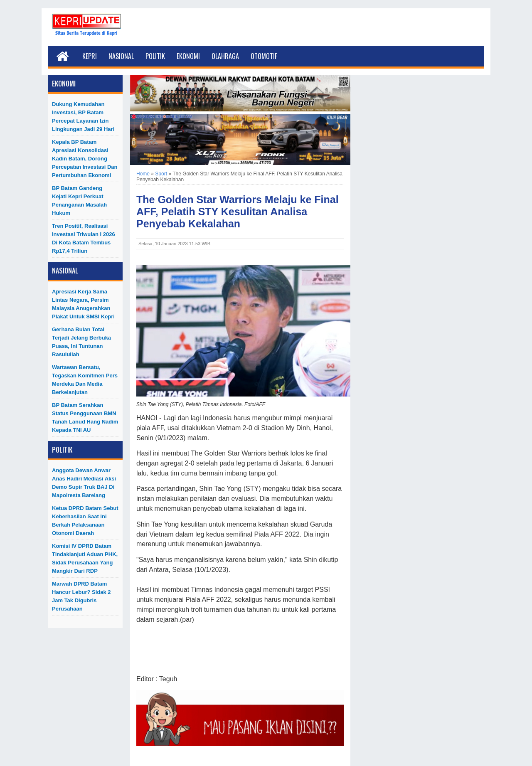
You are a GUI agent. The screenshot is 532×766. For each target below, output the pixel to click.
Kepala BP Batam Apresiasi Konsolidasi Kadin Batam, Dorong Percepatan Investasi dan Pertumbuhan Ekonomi (85, 159)
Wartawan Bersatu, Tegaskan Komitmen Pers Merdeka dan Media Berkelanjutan (85, 380)
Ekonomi (188, 56)
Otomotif (264, 56)
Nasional (121, 56)
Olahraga (225, 56)
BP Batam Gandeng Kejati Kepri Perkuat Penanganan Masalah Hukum (79, 201)
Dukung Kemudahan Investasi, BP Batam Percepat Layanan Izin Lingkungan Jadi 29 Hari (83, 117)
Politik (155, 56)
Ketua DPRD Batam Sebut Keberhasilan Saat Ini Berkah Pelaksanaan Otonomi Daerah (85, 521)
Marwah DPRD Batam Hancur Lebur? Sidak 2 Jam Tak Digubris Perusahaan (81, 596)
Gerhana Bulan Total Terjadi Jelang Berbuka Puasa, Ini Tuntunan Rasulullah (81, 342)
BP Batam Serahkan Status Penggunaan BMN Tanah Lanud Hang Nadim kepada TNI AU (85, 417)
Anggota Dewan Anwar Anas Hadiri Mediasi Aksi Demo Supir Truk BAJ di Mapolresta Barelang (84, 483)
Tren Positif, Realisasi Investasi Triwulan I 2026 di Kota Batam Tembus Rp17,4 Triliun (84, 238)
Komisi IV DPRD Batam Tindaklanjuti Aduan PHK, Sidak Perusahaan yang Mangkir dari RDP (85, 558)
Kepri (90, 56)
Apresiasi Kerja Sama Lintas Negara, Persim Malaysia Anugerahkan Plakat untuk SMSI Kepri (83, 304)
